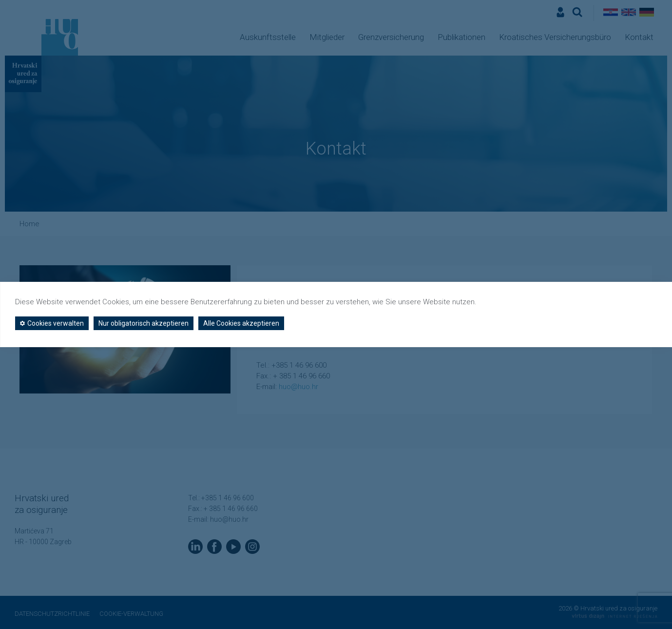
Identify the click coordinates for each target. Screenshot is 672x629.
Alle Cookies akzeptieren (241, 323)
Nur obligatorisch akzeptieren (144, 323)
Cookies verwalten (52, 323)
